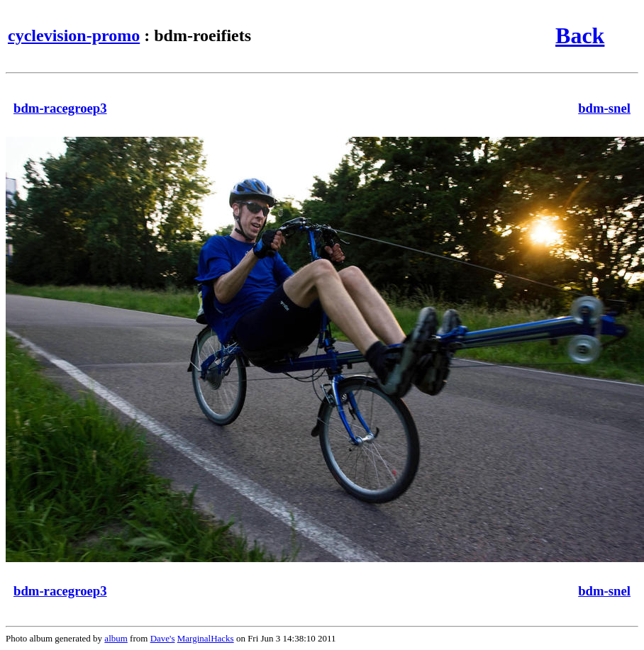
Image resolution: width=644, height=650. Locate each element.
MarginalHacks (206, 638)
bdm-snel (604, 108)
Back (580, 35)
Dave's (163, 638)
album (116, 638)
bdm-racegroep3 (60, 108)
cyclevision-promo (74, 35)
